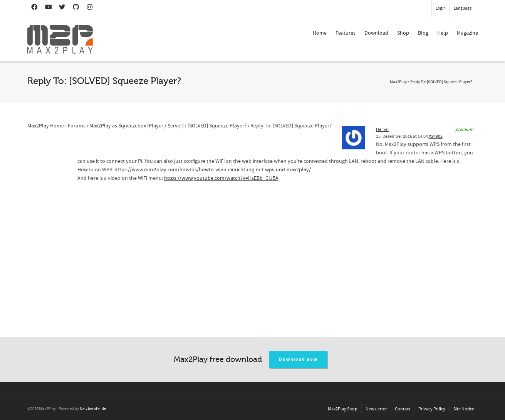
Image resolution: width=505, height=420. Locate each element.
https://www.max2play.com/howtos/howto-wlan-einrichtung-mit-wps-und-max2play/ (213, 170)
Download (376, 33)
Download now (298, 359)
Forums (77, 126)
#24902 (436, 136)
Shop (403, 33)
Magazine (467, 33)
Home (320, 33)
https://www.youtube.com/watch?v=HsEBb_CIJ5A (221, 178)
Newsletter (376, 409)
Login (441, 8)
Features (346, 33)
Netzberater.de (93, 409)
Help (443, 33)
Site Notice (464, 409)
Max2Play (398, 82)
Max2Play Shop (343, 409)
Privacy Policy (432, 409)
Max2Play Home (46, 126)
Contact (403, 409)
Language (463, 8)
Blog (423, 33)
